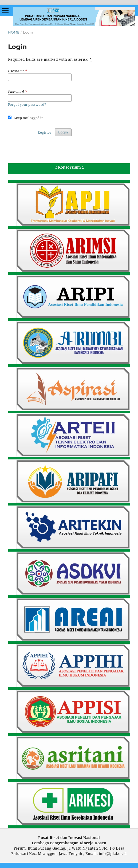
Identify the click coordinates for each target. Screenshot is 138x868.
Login (63, 132)
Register (44, 132)
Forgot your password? (27, 104)
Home (14, 32)
